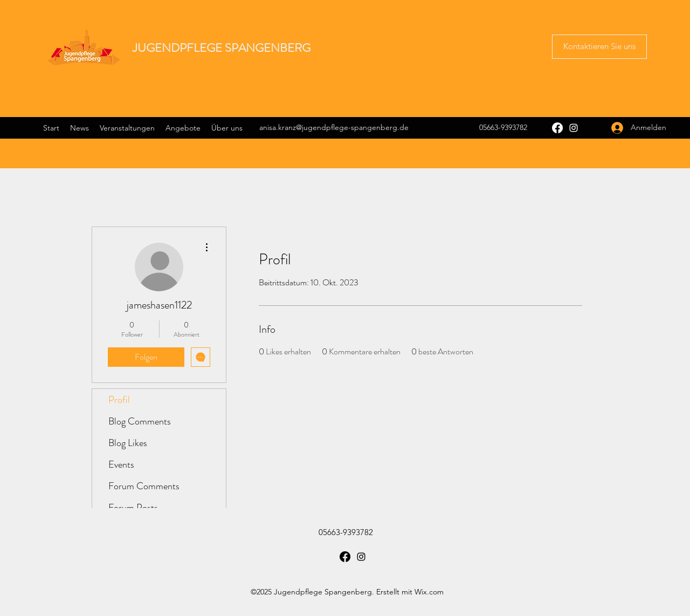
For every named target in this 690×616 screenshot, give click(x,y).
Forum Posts (133, 508)
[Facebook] (557, 128)
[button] (599, 47)
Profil (119, 400)
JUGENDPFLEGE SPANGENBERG (222, 48)
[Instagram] (574, 128)
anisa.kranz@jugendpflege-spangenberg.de (334, 127)
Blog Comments (140, 421)
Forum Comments (144, 486)
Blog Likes (128, 443)
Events (121, 464)
